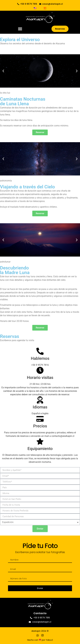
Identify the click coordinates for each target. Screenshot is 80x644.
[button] (20, 29)
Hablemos (40, 358)
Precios (40, 426)
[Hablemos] (40, 351)
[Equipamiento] (40, 441)
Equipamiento (40, 449)
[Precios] (40, 419)
